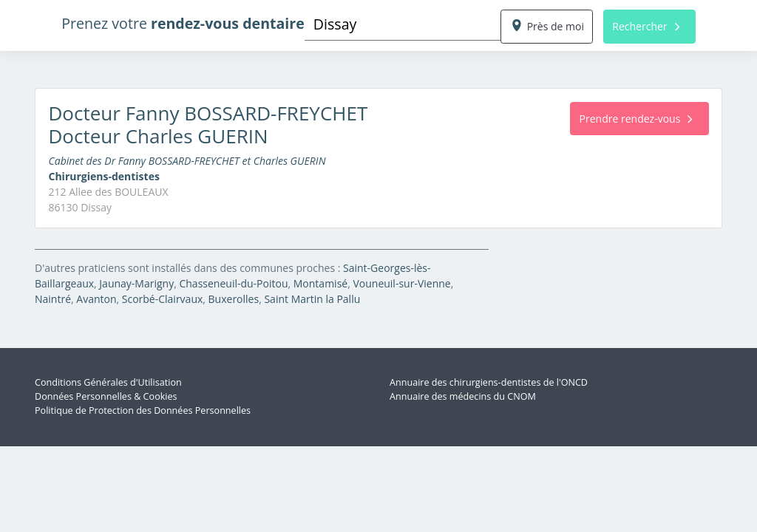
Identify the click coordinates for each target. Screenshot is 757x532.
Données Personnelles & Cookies (106, 396)
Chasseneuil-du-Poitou (233, 283)
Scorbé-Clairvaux (163, 299)
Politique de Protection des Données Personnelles (143, 410)
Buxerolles (234, 299)
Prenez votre (183, 23)
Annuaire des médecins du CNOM (463, 396)
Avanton (96, 299)
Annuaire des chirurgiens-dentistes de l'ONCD (489, 382)
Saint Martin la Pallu (312, 299)
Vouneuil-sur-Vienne (401, 283)
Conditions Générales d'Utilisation (108, 382)
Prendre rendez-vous (636, 119)
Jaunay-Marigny (136, 283)
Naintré (53, 299)
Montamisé (320, 283)
